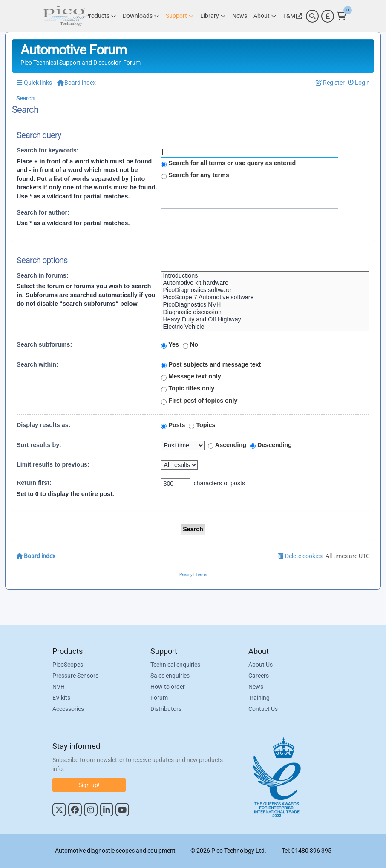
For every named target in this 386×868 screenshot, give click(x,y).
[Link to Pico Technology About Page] (265, 16)
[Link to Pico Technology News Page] (240, 16)
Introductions (265, 276)
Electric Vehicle (265, 327)
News (256, 687)
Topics (202, 425)
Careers (259, 676)
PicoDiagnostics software (265, 290)
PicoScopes (68, 665)
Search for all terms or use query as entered (228, 163)
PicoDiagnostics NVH (265, 305)
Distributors (166, 709)
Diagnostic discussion (265, 312)
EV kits (61, 698)
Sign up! (89, 785)
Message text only (191, 377)
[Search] (312, 16)
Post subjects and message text (211, 365)
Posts (173, 425)
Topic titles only (188, 389)
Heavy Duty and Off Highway (265, 319)
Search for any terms (195, 175)
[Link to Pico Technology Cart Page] (341, 16)
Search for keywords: (48, 150)
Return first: (34, 483)
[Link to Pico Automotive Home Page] (63, 16)
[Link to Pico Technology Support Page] (180, 16)
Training (259, 698)
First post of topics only (199, 401)
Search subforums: (44, 344)
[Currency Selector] (328, 16)
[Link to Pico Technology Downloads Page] (141, 16)
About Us (261, 665)
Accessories (68, 709)
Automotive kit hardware (265, 283)
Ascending (227, 445)
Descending (271, 445)
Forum (159, 698)
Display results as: (43, 425)
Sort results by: (39, 445)
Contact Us (263, 709)
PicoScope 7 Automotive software (265, 297)
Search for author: (43, 212)
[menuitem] (359, 83)
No (190, 345)
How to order (168, 687)
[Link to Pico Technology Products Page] (101, 16)
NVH (59, 687)
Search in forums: (43, 275)
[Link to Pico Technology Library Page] (213, 16)
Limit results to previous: (53, 464)
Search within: (37, 364)
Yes (170, 345)
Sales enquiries (170, 676)
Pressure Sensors (75, 676)
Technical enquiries (175, 665)
